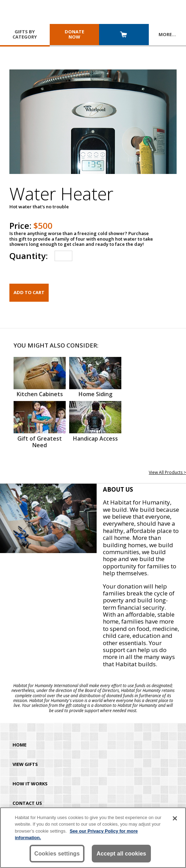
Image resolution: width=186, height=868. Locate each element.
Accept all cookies (122, 854)
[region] (93, 838)
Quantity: (29, 256)
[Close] (175, 818)
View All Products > (167, 472)
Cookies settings (57, 854)
